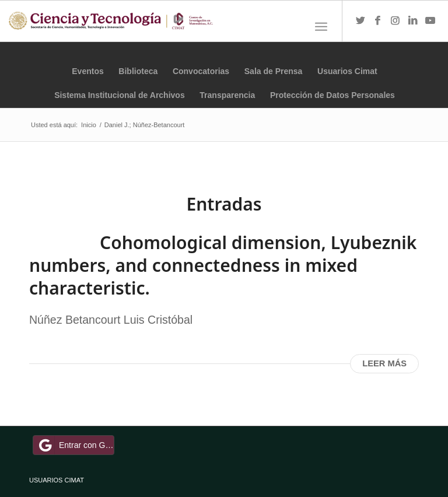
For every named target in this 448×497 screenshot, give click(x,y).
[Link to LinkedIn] (413, 21)
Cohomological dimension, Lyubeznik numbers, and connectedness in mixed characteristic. (223, 265)
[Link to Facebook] (378, 21)
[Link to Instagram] (395, 21)
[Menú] (321, 27)
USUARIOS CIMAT (57, 480)
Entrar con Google (75, 445)
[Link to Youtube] (430, 21)
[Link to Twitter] (360, 21)
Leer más (384, 363)
